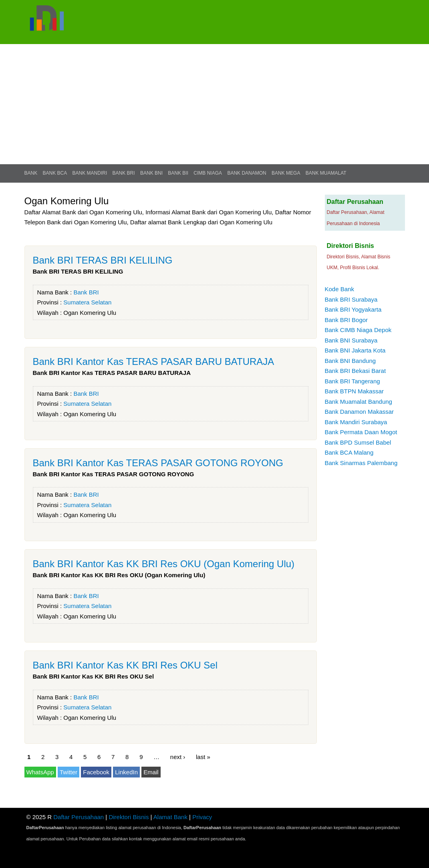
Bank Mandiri (90, 173)
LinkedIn (126, 772)
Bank (31, 173)
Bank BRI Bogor (346, 320)
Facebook (96, 772)
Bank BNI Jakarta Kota (355, 350)
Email (151, 772)
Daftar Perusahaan (79, 817)
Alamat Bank (170, 817)
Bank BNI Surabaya (351, 340)
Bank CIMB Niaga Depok (358, 330)
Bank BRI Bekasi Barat (355, 371)
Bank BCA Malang (349, 452)
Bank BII (178, 173)
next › (178, 757)
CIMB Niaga (208, 173)
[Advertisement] (214, 104)
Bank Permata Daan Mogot (361, 432)
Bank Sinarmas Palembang (361, 463)
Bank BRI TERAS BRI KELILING (103, 260)
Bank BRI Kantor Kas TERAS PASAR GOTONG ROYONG (158, 463)
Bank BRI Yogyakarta (353, 309)
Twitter (68, 772)
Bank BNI (151, 173)
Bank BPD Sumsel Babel (358, 442)
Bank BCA (55, 173)
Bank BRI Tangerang (352, 381)
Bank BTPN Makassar (354, 391)
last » (203, 757)
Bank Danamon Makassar (360, 412)
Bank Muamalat (326, 173)
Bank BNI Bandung (350, 361)
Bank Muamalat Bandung (359, 402)
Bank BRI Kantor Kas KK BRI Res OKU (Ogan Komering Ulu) (164, 564)
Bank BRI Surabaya (351, 299)
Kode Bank (339, 289)
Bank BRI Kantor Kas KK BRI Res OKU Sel (125, 665)
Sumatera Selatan (87, 302)
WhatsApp (40, 772)
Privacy (202, 817)
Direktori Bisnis (129, 817)
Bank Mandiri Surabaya (356, 422)
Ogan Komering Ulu (90, 313)
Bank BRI (124, 173)
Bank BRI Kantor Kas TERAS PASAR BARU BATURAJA (154, 361)
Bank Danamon (247, 173)
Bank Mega (286, 173)
